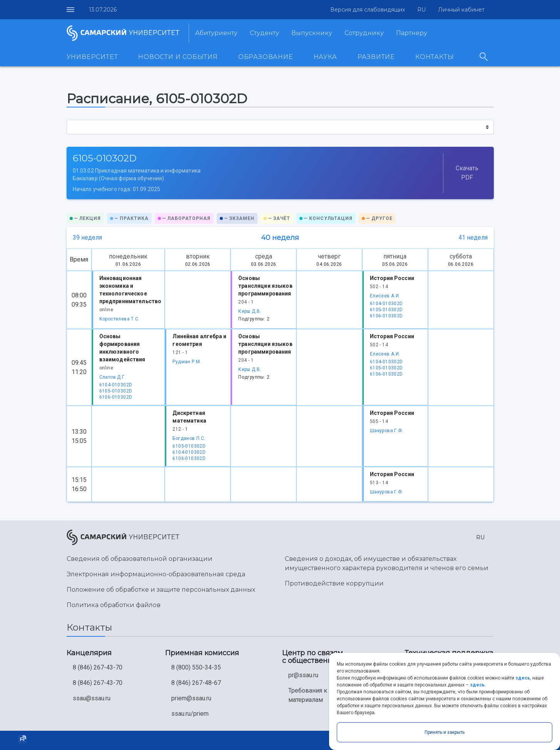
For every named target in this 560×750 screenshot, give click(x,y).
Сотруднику (364, 33)
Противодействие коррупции (334, 583)
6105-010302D (386, 310)
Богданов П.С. (189, 438)
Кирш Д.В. (250, 311)
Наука (325, 57)
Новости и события (178, 57)
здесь (523, 678)
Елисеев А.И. (385, 296)
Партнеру (412, 33)
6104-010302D (386, 304)
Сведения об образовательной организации (140, 559)
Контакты (435, 57)
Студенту (264, 33)
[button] (420, 10)
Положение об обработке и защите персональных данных (161, 590)
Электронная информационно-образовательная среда (156, 574)
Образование (266, 57)
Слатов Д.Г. (113, 377)
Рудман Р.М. (187, 362)
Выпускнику (312, 33)
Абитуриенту (216, 33)
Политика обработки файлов (114, 605)
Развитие (376, 57)
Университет (92, 57)
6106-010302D (386, 316)
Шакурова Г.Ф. (387, 431)
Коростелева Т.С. (120, 319)
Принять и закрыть (445, 732)
